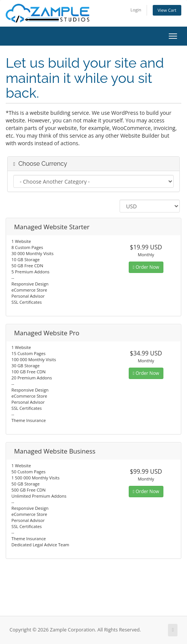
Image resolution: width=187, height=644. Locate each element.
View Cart (167, 10)
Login (136, 10)
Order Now (146, 267)
